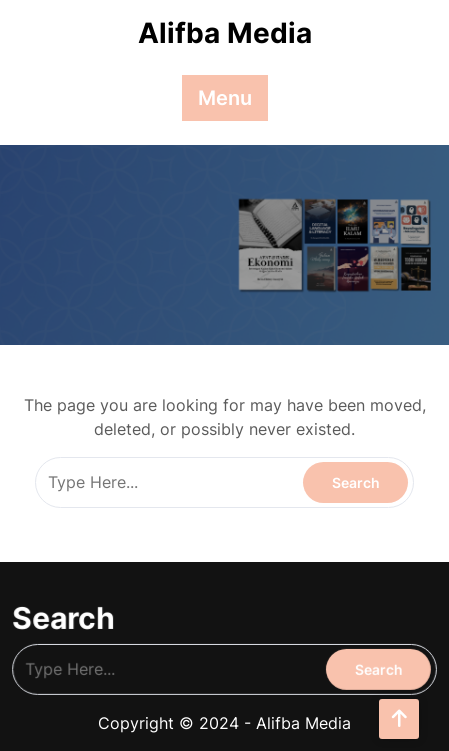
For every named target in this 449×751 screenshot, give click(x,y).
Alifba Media (225, 33)
